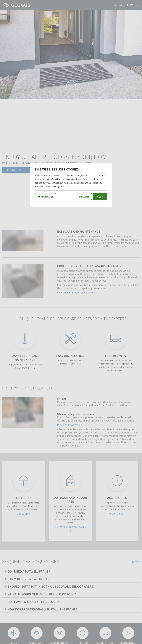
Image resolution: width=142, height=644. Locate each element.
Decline (84, 196)
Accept (100, 196)
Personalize (45, 196)
